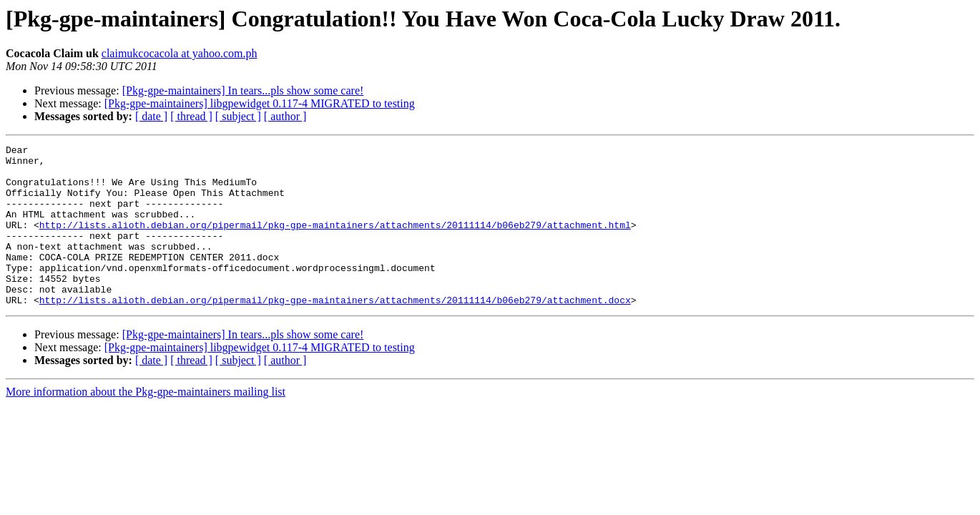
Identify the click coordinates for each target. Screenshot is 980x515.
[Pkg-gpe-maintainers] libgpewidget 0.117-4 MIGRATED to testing (260, 103)
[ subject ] (238, 116)
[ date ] (151, 116)
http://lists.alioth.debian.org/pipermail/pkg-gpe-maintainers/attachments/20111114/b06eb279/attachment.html (335, 242)
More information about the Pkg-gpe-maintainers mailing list (146, 424)
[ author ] (285, 116)
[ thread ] (191, 116)
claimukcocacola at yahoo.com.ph (180, 53)
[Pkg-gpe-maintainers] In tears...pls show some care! (243, 90)
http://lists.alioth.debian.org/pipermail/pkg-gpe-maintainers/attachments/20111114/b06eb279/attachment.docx (335, 332)
